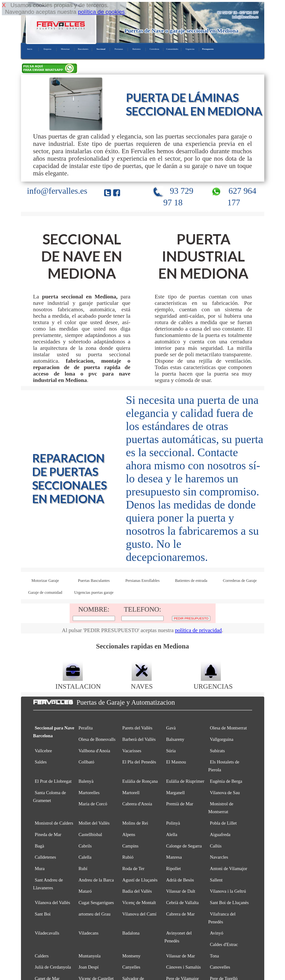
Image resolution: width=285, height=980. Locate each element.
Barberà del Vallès (139, 739)
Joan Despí (88, 967)
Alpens (129, 834)
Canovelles (220, 967)
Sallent (216, 880)
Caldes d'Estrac (224, 944)
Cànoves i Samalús (183, 967)
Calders (42, 956)
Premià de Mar (180, 804)
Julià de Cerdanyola (53, 967)
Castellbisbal (90, 834)
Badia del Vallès (137, 891)
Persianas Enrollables (142, 581)
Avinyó (217, 933)
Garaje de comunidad (45, 592)
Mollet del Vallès (94, 823)
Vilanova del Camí (139, 914)
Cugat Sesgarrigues (96, 903)
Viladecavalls (47, 933)
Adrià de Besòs (180, 880)
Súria (171, 751)
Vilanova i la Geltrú (228, 891)
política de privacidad (198, 630)
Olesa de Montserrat (228, 728)
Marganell (175, 793)
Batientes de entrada (191, 581)
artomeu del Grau (94, 914)
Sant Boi (43, 914)
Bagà (39, 846)
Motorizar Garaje (45, 581)
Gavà (171, 728)
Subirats (217, 751)
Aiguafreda (220, 834)
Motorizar (65, 49)
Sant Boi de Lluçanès (229, 903)
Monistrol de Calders (54, 823)
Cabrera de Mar (180, 914)
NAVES (142, 682)
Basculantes (83, 49)
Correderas (154, 49)
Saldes (41, 762)
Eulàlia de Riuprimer (185, 781)
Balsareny (175, 739)
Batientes (137, 49)
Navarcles (219, 857)
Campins (130, 846)
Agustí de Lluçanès (140, 880)
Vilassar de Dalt (181, 891)
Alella (172, 834)
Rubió (128, 857)
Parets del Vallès (137, 728)
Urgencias (190, 49)
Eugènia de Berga (226, 781)
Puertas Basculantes (94, 581)
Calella (85, 857)
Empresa (47, 49)
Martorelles (89, 793)
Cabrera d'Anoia (137, 804)
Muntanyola (89, 956)
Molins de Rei (135, 823)
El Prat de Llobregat (53, 781)
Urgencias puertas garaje (94, 592)
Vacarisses (132, 751)
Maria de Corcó (93, 804)
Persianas (119, 49)
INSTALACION (78, 682)
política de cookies (101, 12)
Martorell (131, 793)
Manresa (174, 857)
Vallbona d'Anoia (94, 751)
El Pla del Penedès (139, 762)
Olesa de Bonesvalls (97, 739)
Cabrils (85, 846)
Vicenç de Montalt (139, 903)
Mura (40, 869)
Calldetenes (45, 857)
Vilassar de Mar (180, 956)
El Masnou (176, 762)
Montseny (131, 956)
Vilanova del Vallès (52, 903)
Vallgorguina (222, 739)
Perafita (85, 728)
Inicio (30, 49)
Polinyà (173, 823)
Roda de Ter (133, 869)
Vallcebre (43, 751)
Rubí (83, 869)
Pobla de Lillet (223, 823)
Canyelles (131, 967)
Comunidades (172, 49)
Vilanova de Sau (225, 793)
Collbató (86, 762)
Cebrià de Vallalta (182, 903)
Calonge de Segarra (184, 846)
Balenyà (86, 781)
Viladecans (88, 933)
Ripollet (173, 869)
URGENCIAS (213, 682)
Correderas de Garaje (240, 581)
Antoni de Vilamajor (229, 869)
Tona (214, 956)
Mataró (85, 891)
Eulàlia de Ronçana (140, 781)
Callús (216, 846)
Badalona (131, 933)
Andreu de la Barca (96, 880)
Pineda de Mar (48, 834)
